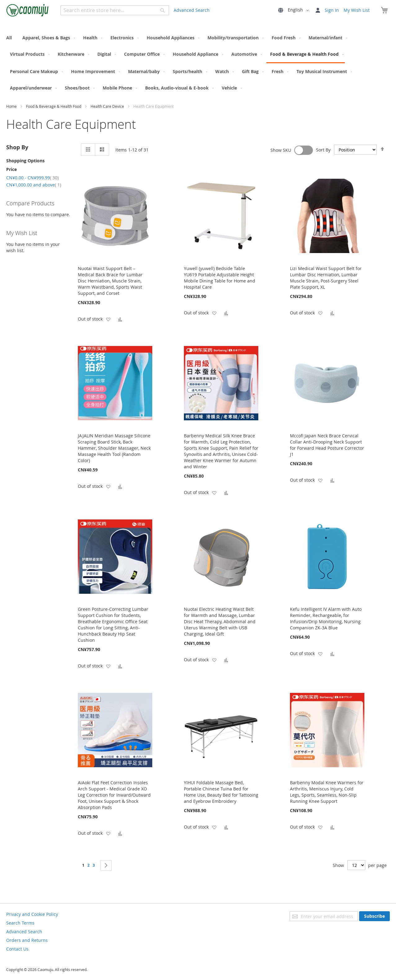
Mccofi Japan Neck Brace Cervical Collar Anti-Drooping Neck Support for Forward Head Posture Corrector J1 (327, 445)
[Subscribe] (374, 916)
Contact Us (17, 949)
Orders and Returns (27, 940)
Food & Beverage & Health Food (54, 106)
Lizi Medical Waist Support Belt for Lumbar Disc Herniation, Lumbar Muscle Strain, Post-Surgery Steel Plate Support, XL (326, 278)
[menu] (198, 63)
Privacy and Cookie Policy (32, 914)
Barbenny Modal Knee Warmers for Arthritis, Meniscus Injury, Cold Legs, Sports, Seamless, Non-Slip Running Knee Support (327, 792)
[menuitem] (11, 38)
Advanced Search (192, 10)
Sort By (323, 150)
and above (34, 185)
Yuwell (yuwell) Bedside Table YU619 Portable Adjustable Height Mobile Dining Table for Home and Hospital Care (220, 278)
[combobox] (115, 10)
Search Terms (20, 923)
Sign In (332, 10)
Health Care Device (108, 106)
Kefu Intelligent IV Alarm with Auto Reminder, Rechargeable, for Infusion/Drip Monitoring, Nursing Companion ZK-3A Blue (326, 618)
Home (12, 106)
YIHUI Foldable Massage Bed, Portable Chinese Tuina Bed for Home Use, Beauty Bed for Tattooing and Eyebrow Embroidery (221, 792)
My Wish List (357, 10)
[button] (299, 10)
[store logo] (28, 10)
